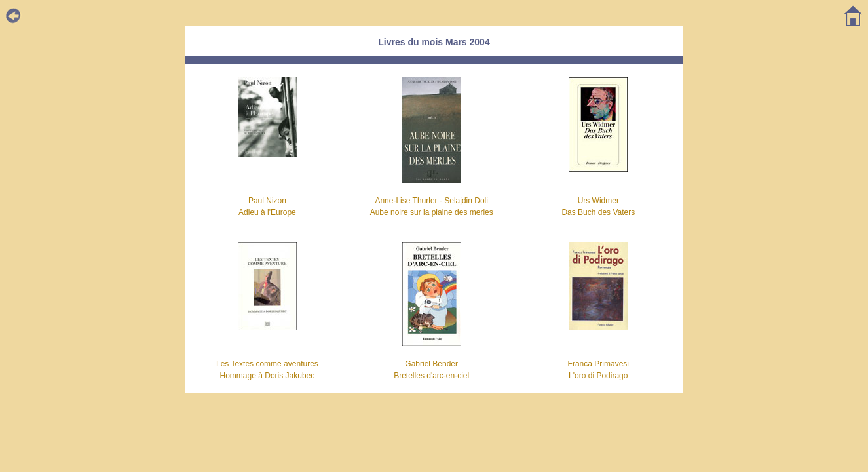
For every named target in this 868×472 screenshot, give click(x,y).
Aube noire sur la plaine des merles (432, 212)
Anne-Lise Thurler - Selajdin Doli (431, 201)
